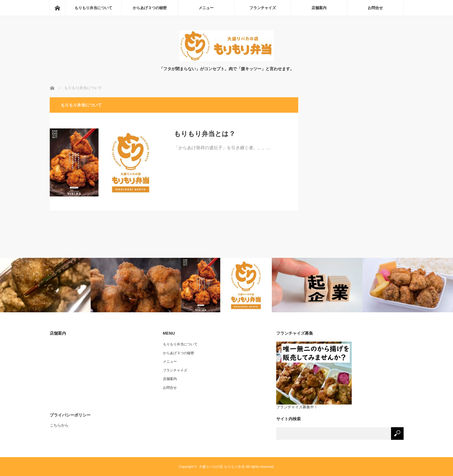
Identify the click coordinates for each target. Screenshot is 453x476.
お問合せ (375, 8)
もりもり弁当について (93, 8)
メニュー (206, 8)
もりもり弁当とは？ (205, 134)
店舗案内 (319, 8)
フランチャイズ (263, 8)
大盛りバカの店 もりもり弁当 (222, 467)
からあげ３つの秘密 (150, 8)
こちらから (59, 425)
